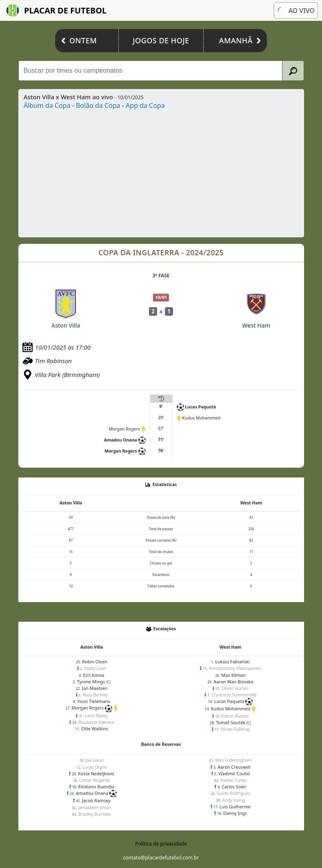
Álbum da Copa (47, 105)
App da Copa (145, 105)
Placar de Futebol (56, 10)
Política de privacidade (161, 844)
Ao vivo (296, 11)
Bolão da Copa (98, 105)
